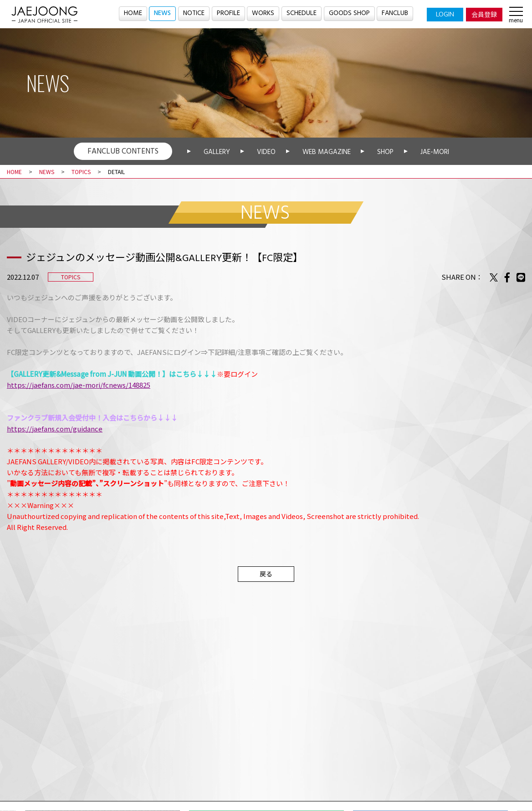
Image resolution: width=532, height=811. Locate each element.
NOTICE (194, 14)
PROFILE (229, 14)
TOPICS (81, 172)
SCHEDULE (302, 14)
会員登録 (484, 14)
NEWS (161, 14)
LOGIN (445, 14)
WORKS (263, 14)
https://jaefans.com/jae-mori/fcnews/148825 (79, 385)
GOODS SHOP (350, 14)
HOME (131, 14)
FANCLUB (396, 14)
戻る (266, 574)
